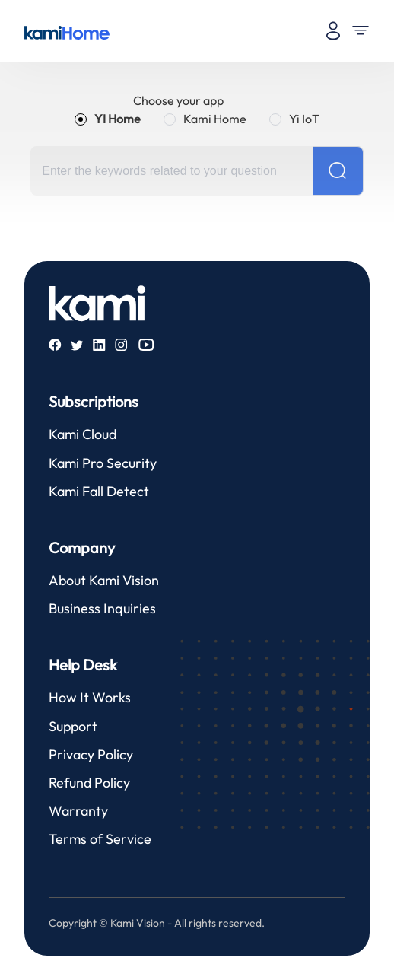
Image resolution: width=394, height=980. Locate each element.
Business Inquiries (102, 608)
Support (73, 726)
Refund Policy (89, 783)
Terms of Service (100, 839)
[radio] (108, 119)
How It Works (90, 697)
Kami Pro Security (103, 463)
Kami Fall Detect (99, 491)
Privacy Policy (91, 754)
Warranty (78, 811)
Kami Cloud (83, 434)
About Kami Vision (104, 580)
